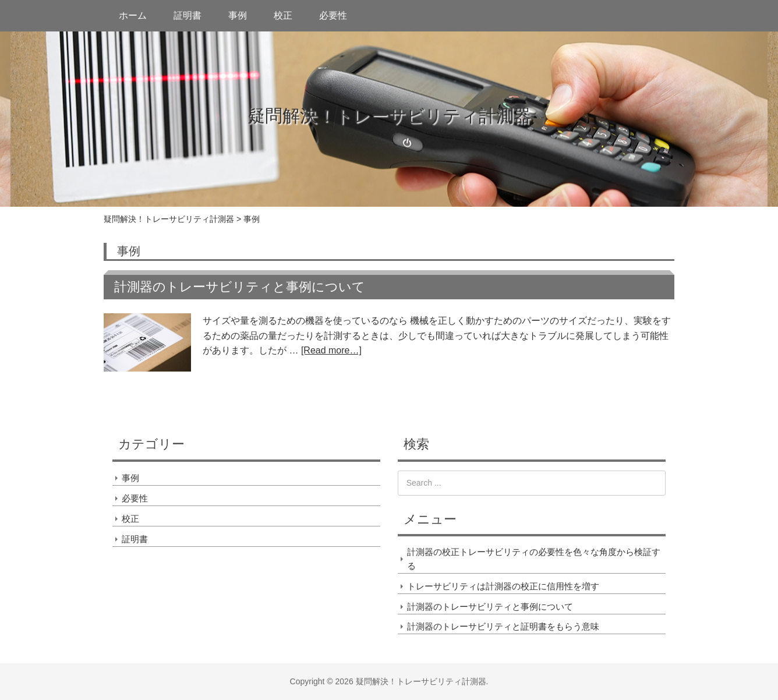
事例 (238, 15)
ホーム (133, 15)
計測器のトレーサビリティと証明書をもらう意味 (503, 626)
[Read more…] (331, 350)
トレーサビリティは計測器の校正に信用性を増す (503, 586)
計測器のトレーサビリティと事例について (240, 287)
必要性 (333, 15)
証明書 (188, 15)
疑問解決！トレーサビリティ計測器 (389, 116)
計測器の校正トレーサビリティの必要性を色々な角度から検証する (534, 559)
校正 (283, 15)
